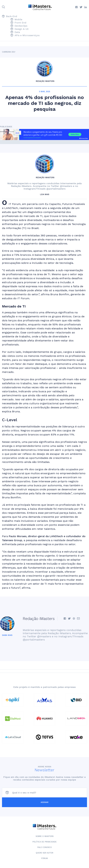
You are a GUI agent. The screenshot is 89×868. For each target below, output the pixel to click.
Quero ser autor (44, 853)
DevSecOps (19, 26)
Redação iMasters (45, 81)
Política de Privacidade (44, 842)
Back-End (10, 16)
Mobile (16, 20)
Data (15, 32)
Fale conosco (44, 847)
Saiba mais (7, 635)
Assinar (44, 802)
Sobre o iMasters (45, 836)
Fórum (44, 858)
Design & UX (19, 29)
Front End (18, 23)
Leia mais (45, 194)
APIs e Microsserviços (25, 36)
